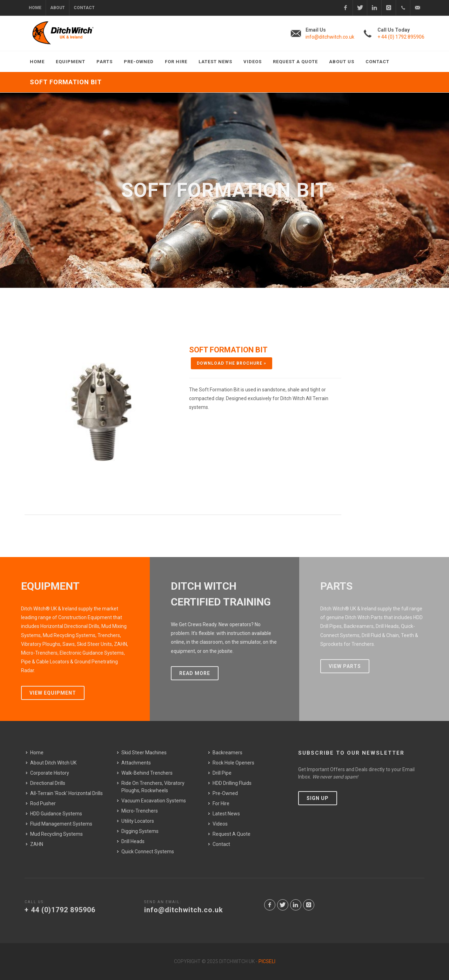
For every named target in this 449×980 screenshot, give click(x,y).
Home (35, 8)
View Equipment (53, 693)
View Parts (345, 666)
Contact (84, 8)
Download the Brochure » (232, 363)
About (58, 8)
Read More (195, 673)
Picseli (267, 961)
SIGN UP (318, 798)
